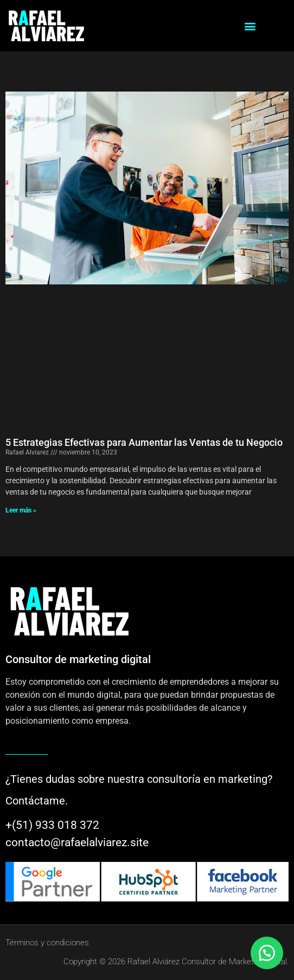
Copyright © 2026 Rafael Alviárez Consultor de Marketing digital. (176, 962)
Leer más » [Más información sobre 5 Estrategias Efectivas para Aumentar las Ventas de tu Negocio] (21, 510)
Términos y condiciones (47, 943)
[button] (250, 26)
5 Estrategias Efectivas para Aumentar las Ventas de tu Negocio (144, 442)
